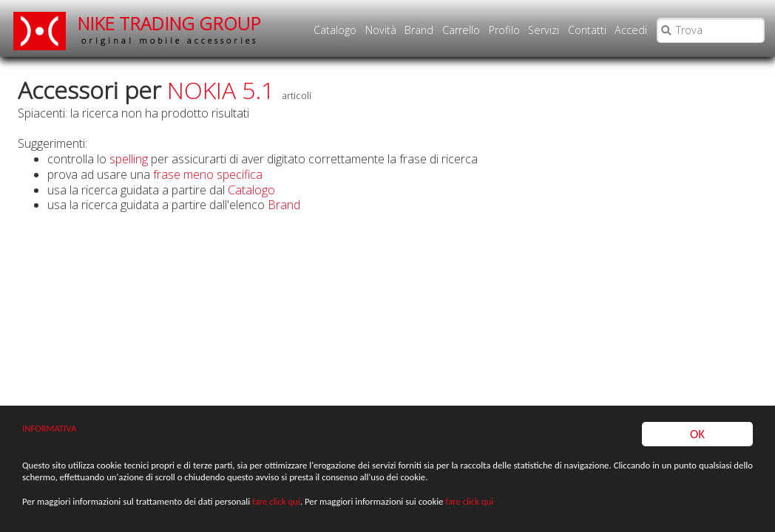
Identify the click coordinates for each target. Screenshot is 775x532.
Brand (419, 30)
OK (697, 434)
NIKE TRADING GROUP (169, 29)
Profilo (504, 30)
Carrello (461, 30)
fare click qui (276, 502)
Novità (381, 30)
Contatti (587, 30)
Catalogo (335, 30)
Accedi (631, 30)
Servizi (544, 30)
